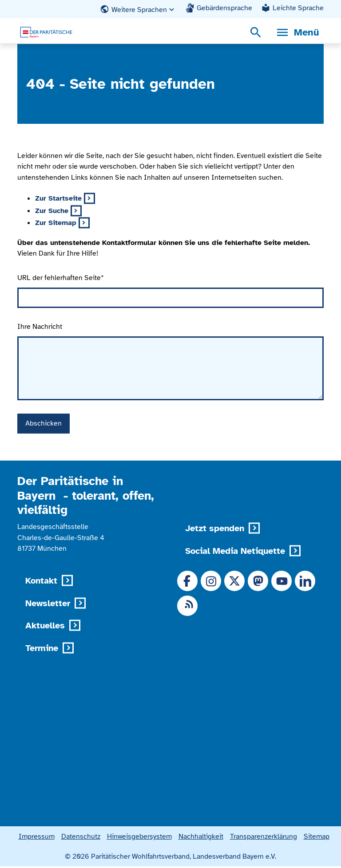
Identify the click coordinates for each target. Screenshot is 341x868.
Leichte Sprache (298, 8)
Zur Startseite (58, 198)
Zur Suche (52, 211)
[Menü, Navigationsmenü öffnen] (297, 32)
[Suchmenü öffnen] (256, 32)
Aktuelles (45, 625)
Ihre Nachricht (40, 326)
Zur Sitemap (56, 223)
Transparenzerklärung (264, 838)
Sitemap (317, 838)
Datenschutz (81, 838)
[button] (138, 10)
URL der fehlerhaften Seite (61, 278)
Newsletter (48, 603)
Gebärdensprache (224, 8)
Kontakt (41, 581)
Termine (42, 648)
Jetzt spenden (215, 528)
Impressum (37, 838)
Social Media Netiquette (235, 551)
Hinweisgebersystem (139, 838)
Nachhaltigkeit (201, 838)
